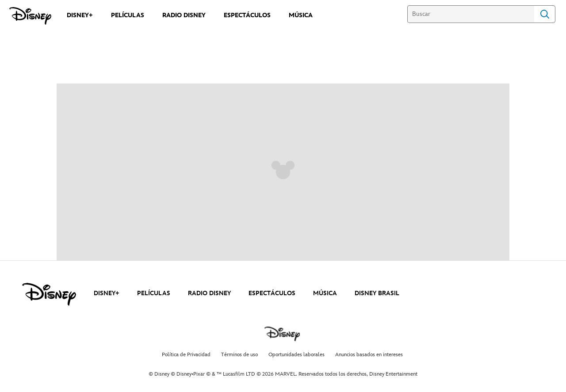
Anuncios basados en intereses (369, 355)
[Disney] (30, 16)
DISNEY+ (107, 293)
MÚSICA (325, 293)
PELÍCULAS (154, 293)
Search (545, 14)
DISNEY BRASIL (377, 293)
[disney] (49, 294)
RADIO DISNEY (209, 293)
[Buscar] (471, 14)
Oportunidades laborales (296, 355)
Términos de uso (239, 355)
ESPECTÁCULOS (272, 293)
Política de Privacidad (186, 355)
